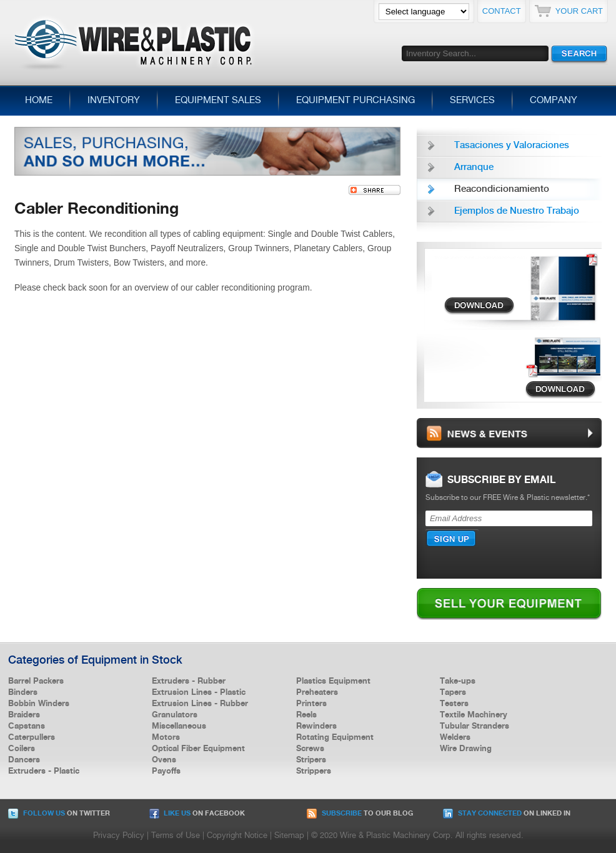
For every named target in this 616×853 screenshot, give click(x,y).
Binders (23, 692)
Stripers (311, 760)
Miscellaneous (179, 726)
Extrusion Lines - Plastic (199, 692)
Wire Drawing (466, 749)
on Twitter (59, 814)
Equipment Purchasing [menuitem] (355, 101)
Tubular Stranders (474, 726)
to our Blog (360, 814)
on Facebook (197, 814)
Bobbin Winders (39, 704)
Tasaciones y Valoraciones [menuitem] (512, 146)
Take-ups (458, 681)
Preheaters (317, 692)
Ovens (164, 760)
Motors (166, 737)
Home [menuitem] (39, 101)
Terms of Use (176, 836)
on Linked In (507, 814)
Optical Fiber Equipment (198, 749)
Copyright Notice (237, 836)
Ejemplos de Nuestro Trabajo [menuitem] (517, 211)
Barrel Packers (36, 681)
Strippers (314, 771)
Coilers (22, 749)
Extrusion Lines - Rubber (200, 704)
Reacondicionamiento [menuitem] (502, 189)
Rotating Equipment (335, 737)
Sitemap (289, 836)
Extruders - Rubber (189, 681)
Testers (454, 704)
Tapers (453, 692)
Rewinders (316, 726)
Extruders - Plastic (44, 771)
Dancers (24, 760)
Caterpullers (32, 737)
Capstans (27, 726)
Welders (455, 737)
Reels (306, 715)
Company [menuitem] (554, 101)
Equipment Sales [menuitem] (218, 101)
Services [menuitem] (472, 101)
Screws (310, 749)
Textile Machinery (474, 715)
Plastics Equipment (333, 681)
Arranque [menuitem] (474, 167)
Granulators (175, 715)
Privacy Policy (119, 836)
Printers (311, 704)
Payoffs (166, 771)
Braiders (24, 715)
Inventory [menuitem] (114, 101)
